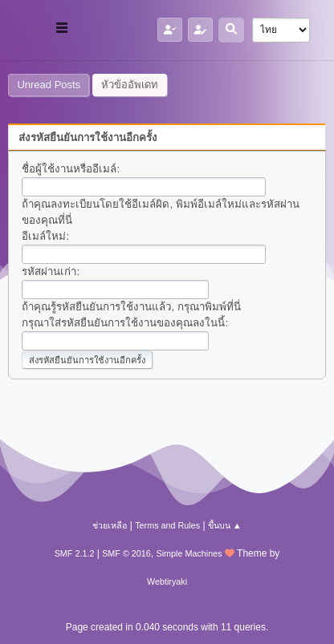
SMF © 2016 (126, 553)
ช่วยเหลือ (110, 525)
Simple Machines (189, 553)
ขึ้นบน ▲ (225, 525)
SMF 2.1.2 (75, 553)
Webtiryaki (167, 581)
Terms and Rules (167, 525)
